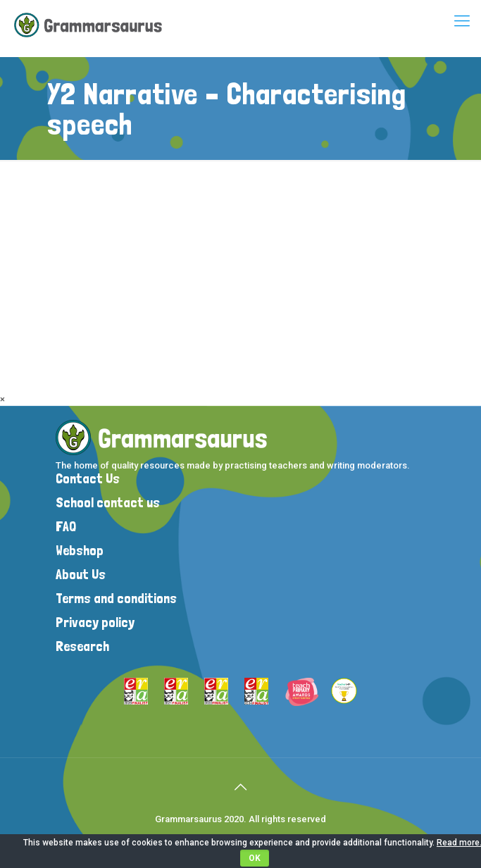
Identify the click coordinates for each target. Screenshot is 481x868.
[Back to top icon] (241, 787)
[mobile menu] (462, 21)
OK (255, 858)
